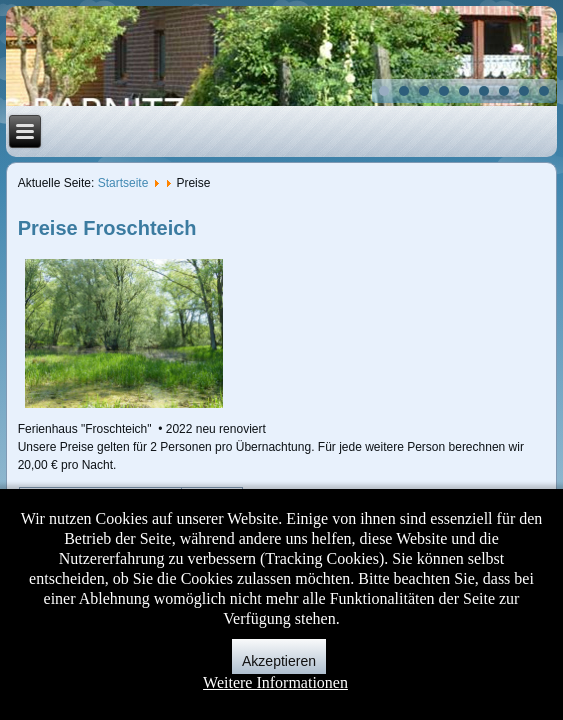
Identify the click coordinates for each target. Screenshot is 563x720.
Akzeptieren (279, 661)
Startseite (123, 183)
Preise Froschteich (107, 228)
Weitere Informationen (275, 682)
